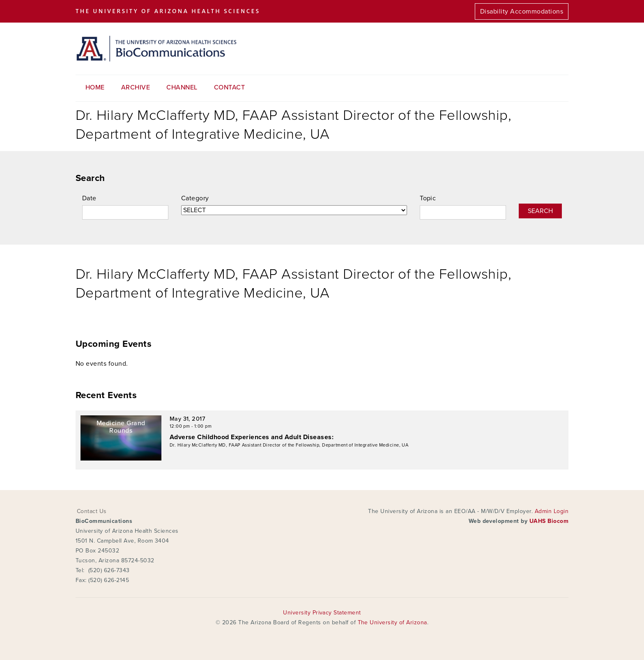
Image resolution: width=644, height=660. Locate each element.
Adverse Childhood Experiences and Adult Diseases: (252, 437)
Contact (229, 87)
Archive (136, 87)
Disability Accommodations (522, 11)
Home (95, 87)
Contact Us (92, 511)
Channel (182, 87)
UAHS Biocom (549, 521)
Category (195, 198)
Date (89, 198)
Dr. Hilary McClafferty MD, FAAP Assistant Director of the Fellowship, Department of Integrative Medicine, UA (289, 445)
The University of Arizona (392, 622)
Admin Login (552, 511)
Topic (428, 198)
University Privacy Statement (322, 613)
